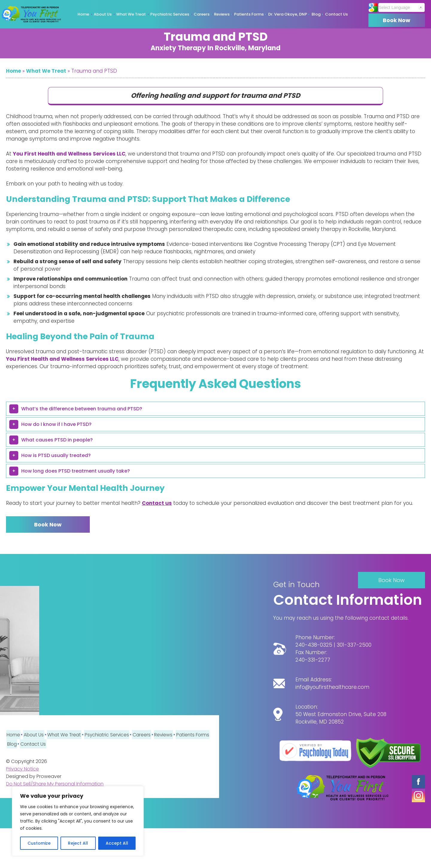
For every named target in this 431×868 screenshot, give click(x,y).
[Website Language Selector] (398, 7)
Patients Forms (249, 14)
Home (83, 14)
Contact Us (336, 14)
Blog (316, 14)
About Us (103, 14)
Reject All (78, 843)
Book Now (395, 20)
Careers (202, 14)
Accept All (117, 843)
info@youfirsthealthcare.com (332, 689)
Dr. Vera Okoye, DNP (288, 14)
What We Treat (131, 14)
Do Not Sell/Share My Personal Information (55, 784)
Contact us (157, 503)
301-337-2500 (354, 646)
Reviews (222, 14)
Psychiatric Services (170, 14)
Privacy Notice (22, 769)
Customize (39, 843)
